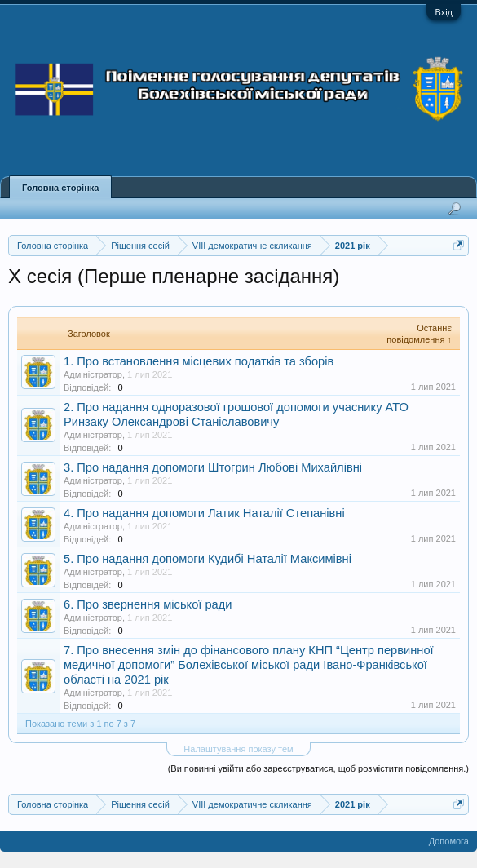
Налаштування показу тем (238, 749)
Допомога (449, 841)
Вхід (444, 12)
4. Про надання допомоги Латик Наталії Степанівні (204, 513)
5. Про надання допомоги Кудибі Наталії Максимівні (208, 559)
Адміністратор (93, 374)
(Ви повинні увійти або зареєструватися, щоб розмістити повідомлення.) (318, 768)
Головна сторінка (60, 188)
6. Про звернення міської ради (148, 604)
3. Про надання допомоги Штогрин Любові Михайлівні (213, 467)
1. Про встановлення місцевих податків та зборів (199, 361)
